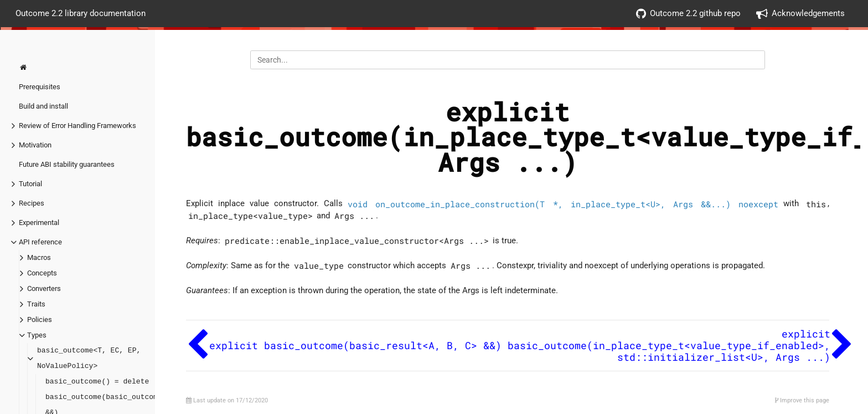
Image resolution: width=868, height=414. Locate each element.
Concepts (42, 273)
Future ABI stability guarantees (67, 164)
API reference (40, 242)
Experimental (39, 223)
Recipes (32, 203)
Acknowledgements (800, 14)
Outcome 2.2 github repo (688, 14)
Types (37, 335)
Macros (39, 257)
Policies (40, 320)
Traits (36, 304)
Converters (44, 288)
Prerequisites (40, 87)
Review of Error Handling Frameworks (77, 126)
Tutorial (30, 184)
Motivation (35, 145)
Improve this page (802, 400)
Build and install (43, 106)
